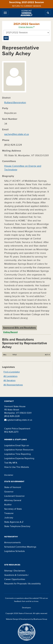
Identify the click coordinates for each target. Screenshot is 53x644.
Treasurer (9, 513)
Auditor (8, 505)
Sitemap (8, 571)
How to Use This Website (17, 467)
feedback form (20, 601)
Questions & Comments (16, 575)
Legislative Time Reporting (17, 454)
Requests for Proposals (15, 584)
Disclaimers (20, 571)
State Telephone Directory (17, 526)
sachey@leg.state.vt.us (17, 134)
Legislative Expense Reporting (19, 458)
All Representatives (13, 385)
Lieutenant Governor (14, 496)
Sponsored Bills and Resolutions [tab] (20, 328)
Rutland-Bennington (15, 103)
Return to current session (27, 6)
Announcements (12, 542)
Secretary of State (13, 509)
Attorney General (13, 500)
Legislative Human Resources (19, 450)
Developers (26, 608)
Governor (9, 492)
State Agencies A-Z (14, 522)
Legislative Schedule (14, 551)
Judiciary (9, 518)
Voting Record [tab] (10, 332)
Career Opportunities (15, 579)
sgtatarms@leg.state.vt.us (18, 420)
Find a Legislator (12, 372)
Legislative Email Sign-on (17, 445)
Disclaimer (9, 475)
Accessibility (34, 584)
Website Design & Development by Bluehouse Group (26, 619)
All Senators (9, 380)
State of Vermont (13, 487)
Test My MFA (11, 463)
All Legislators (10, 376)
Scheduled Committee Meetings (20, 547)
